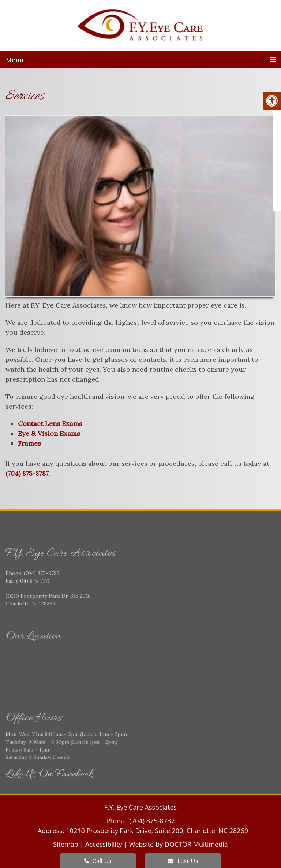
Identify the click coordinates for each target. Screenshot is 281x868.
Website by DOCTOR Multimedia (179, 844)
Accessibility (104, 844)
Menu (15, 60)
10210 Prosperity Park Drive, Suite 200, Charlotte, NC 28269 (157, 831)
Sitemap (66, 844)
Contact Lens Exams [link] (50, 424)
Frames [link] (29, 443)
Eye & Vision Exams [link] (49, 433)
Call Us (98, 861)
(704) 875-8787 (27, 473)
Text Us (183, 861)
